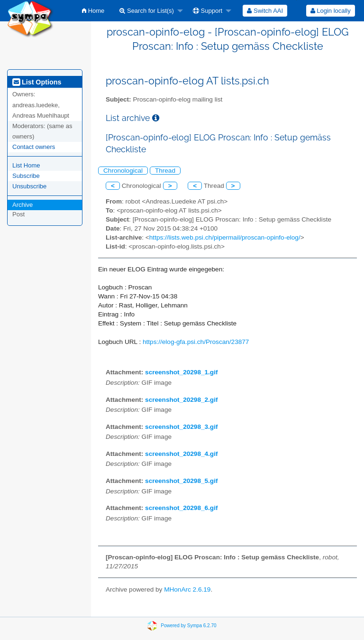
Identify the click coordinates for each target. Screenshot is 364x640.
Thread (165, 171)
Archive (23, 205)
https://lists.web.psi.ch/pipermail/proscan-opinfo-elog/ (225, 237)
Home (93, 11)
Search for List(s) (147, 11)
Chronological (123, 171)
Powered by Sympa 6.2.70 (188, 625)
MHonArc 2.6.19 (187, 589)
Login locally (331, 11)
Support (208, 11)
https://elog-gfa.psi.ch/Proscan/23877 (196, 342)
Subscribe (26, 176)
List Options (37, 82)
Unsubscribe (29, 186)
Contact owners (34, 147)
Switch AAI (265, 11)
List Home (26, 165)
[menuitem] (93, 11)
